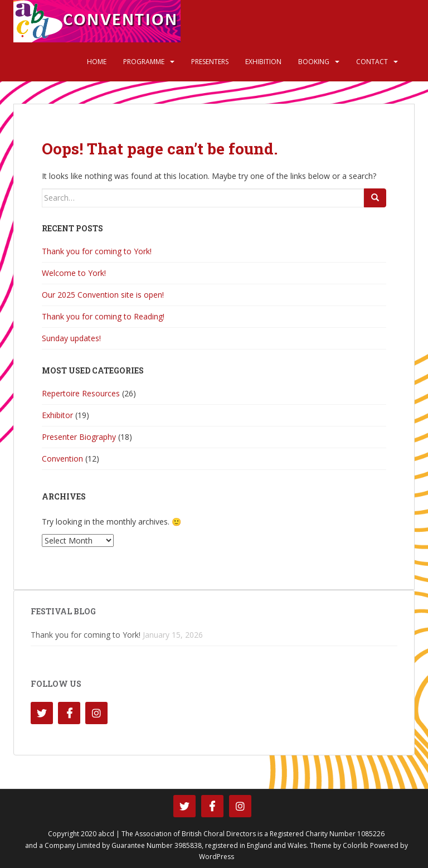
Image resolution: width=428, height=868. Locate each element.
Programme (144, 62)
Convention (62, 459)
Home (97, 62)
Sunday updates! (71, 338)
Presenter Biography (79, 437)
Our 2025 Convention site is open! (103, 295)
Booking (314, 62)
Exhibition (263, 62)
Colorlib (356, 845)
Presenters (210, 62)
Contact (372, 62)
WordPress (217, 857)
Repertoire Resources (81, 393)
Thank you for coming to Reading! (103, 316)
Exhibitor (57, 415)
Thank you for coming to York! (97, 251)
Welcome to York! (74, 273)
